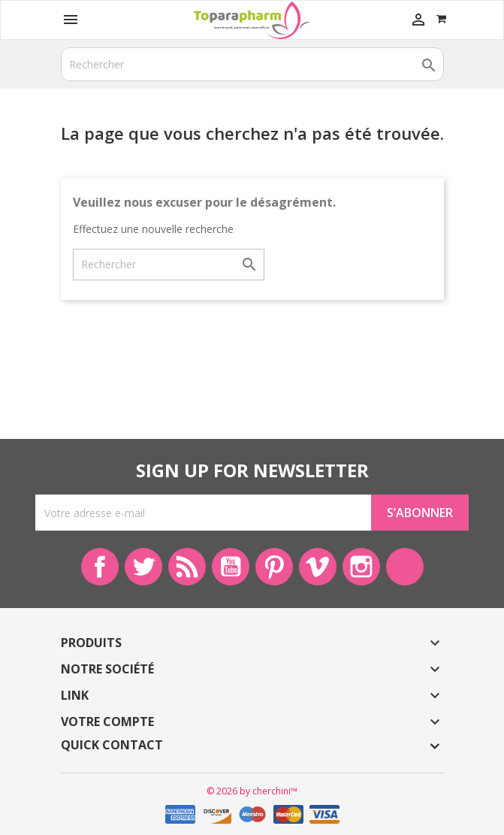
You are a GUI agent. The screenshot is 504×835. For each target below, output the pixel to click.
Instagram (361, 567)
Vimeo (318, 567)
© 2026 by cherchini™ (252, 791)
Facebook (100, 567)
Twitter (143, 567)
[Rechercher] (252, 64)
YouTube (231, 567)
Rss (187, 567)
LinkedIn (405, 567)
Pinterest (274, 567)
